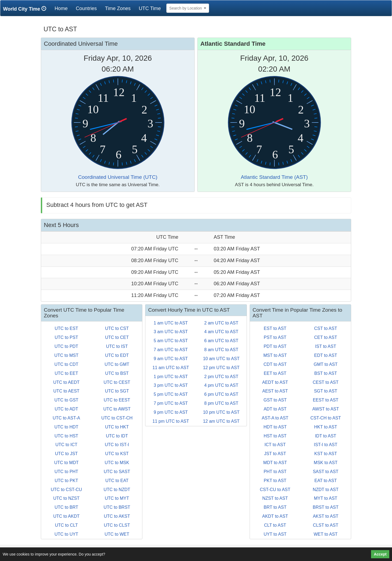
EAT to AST (326, 481)
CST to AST (326, 328)
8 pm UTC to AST (221, 403)
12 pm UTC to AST (221, 368)
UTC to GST (66, 400)
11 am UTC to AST (171, 368)
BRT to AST (275, 507)
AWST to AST (326, 409)
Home (63, 8)
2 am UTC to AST (221, 323)
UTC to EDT (117, 355)
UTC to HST (66, 436)
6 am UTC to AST (221, 341)
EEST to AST (326, 400)
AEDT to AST (275, 382)
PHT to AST (275, 472)
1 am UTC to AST (171, 323)
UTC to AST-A (66, 418)
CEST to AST (326, 382)
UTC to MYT (117, 498)
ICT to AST (275, 445)
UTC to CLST (117, 525)
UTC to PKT (66, 481)
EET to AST (275, 373)
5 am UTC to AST (171, 341)
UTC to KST (117, 454)
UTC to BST (117, 373)
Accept (380, 554)
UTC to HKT (117, 427)
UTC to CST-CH (117, 418)
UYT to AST (275, 534)
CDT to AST (275, 364)
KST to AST (325, 454)
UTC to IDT (117, 436)
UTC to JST (66, 454)
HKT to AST (326, 427)
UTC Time (150, 8)
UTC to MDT (66, 463)
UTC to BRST (117, 507)
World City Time (26, 9)
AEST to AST (275, 391)
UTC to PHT (66, 472)
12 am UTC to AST (221, 421)
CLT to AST (275, 525)
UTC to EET (66, 373)
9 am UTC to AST (171, 359)
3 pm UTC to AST (171, 385)
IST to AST (326, 346)
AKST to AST (326, 516)
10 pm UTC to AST (221, 412)
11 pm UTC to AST (171, 421)
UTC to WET (117, 534)
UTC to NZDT (117, 490)
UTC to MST (66, 355)
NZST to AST (275, 498)
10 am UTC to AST (221, 359)
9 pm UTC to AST (171, 412)
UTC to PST (66, 337)
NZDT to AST (326, 490)
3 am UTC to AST (171, 332)
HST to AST (275, 436)
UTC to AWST (117, 409)
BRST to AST (326, 507)
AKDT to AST (275, 516)
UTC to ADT (66, 409)
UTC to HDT (66, 427)
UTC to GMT (117, 364)
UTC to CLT (66, 525)
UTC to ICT (66, 445)
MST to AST (275, 355)
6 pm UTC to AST (221, 394)
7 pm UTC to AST (171, 403)
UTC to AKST (117, 516)
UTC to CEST (117, 382)
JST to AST (275, 454)
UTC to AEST (66, 391)
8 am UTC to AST (221, 350)
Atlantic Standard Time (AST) (274, 177)
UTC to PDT (66, 346)
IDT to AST (326, 436)
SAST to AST (326, 472)
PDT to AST (275, 346)
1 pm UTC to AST (171, 377)
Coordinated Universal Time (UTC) (118, 177)
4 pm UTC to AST (221, 385)
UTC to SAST (117, 472)
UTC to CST (117, 328)
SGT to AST (326, 391)
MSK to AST (326, 463)
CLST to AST (326, 525)
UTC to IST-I (117, 445)
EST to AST (275, 328)
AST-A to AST (275, 418)
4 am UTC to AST (221, 332)
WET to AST (326, 534)
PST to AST (275, 337)
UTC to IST (117, 346)
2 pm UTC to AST (221, 377)
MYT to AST (326, 498)
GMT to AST (326, 364)
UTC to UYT (66, 534)
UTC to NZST (66, 498)
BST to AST (325, 373)
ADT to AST (275, 409)
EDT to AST (326, 355)
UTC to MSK (117, 463)
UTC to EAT (117, 481)
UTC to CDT (66, 364)
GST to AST (275, 400)
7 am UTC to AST (171, 350)
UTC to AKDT (66, 516)
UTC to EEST (117, 400)
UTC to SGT (117, 391)
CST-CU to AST (275, 490)
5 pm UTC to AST (171, 394)
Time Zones (118, 8)
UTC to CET (117, 337)
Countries (86, 8)
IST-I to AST (326, 445)
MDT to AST (275, 463)
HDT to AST (275, 427)
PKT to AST (275, 481)
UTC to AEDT (66, 382)
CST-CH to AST (326, 418)
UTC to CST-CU (66, 490)
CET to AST (326, 337)
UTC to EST (66, 328)
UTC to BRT (66, 507)
